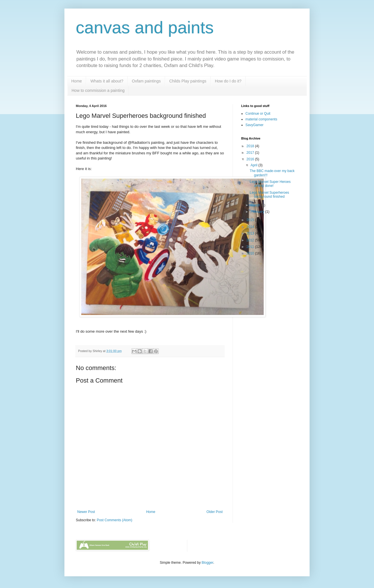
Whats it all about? (107, 81)
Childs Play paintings (188, 81)
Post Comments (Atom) (114, 520)
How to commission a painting (98, 90)
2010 (251, 253)
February (258, 212)
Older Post (215, 512)
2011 (251, 247)
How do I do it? (228, 81)
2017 (251, 153)
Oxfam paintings (146, 81)
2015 (251, 220)
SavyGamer (254, 125)
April (254, 165)
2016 (251, 159)
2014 (251, 227)
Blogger (207, 563)
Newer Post (86, 512)
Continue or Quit (258, 114)
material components (261, 119)
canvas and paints (145, 28)
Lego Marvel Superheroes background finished (269, 195)
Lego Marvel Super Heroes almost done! (270, 184)
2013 (251, 233)
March (256, 205)
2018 (251, 146)
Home (77, 81)
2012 (251, 240)
